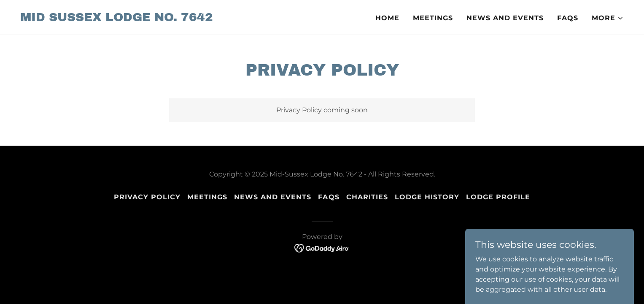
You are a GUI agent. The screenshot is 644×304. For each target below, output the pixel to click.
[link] (117, 19)
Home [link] (387, 18)
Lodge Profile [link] (498, 197)
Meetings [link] (433, 18)
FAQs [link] (568, 18)
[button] (608, 18)
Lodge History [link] (427, 197)
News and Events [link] (505, 18)
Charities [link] (367, 197)
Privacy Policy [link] (147, 197)
